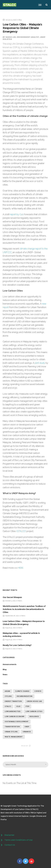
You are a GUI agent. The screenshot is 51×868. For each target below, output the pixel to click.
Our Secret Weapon (12, 597)
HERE (21, 568)
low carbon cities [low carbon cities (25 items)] (34, 711)
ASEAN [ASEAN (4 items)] (7, 691)
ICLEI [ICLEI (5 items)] (18, 706)
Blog (5, 669)
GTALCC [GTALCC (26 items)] (8, 706)
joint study (40, 363)
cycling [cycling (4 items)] (8, 696)
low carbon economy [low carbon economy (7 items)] (15, 717)
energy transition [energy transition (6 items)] (13, 701)
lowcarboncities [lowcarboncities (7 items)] (13, 711)
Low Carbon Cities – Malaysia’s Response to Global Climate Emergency (22, 28)
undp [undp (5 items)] (27, 727)
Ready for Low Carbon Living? (17, 645)
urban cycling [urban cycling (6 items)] (11, 732)
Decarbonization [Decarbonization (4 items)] (25, 696)
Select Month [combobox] (11, 765)
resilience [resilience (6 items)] (34, 717)
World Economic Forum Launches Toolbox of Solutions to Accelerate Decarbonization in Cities (24, 609)
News (5, 675)
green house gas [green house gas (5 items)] (34, 701)
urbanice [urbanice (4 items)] (27, 732)
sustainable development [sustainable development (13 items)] (17, 722)
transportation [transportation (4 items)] (12, 727)
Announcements (10, 664)
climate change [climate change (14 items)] (22, 691)
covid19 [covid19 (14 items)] (38, 691)
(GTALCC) (21, 531)
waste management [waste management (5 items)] (14, 737)
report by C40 (17, 214)
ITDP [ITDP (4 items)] (27, 706)
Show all (26, 746)
